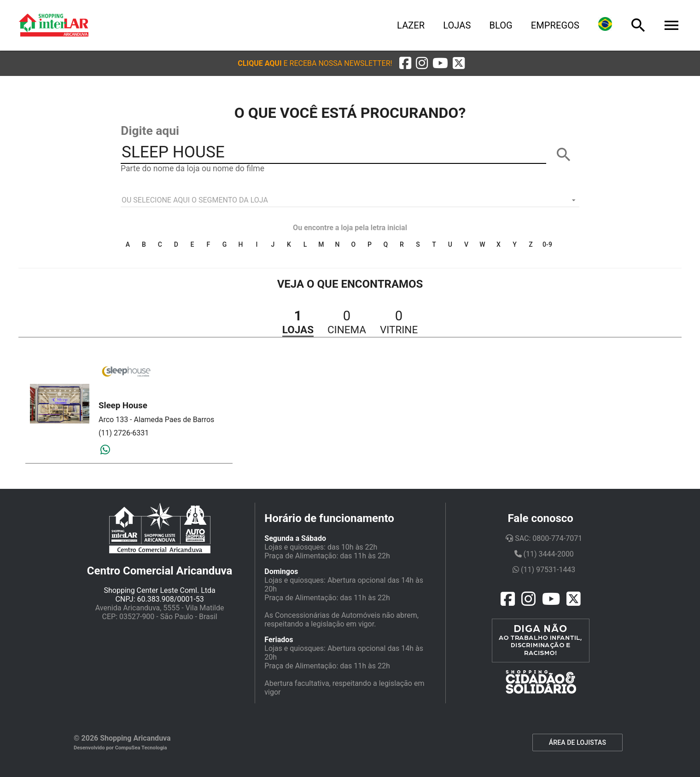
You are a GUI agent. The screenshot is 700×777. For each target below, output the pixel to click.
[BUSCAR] (564, 155)
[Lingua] (605, 25)
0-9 (547, 244)
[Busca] (638, 25)
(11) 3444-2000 (544, 554)
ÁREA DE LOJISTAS (577, 742)
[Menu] (671, 25)
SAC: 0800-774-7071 (544, 538)
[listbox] (350, 200)
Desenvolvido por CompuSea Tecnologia (120, 748)
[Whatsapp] (105, 450)
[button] (315, 63)
